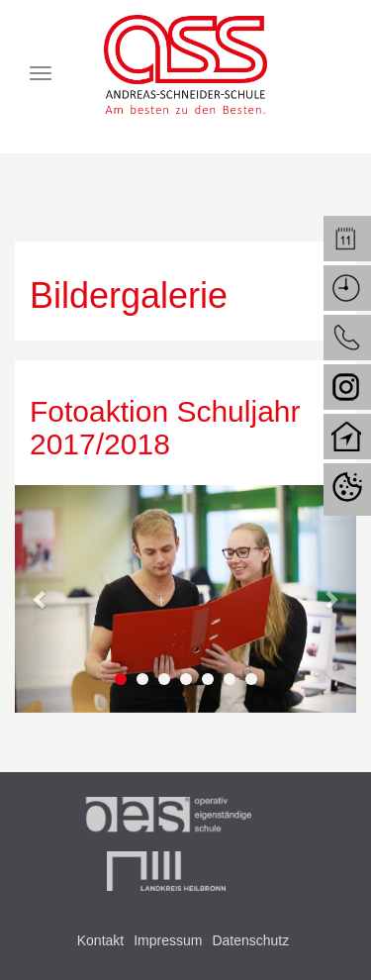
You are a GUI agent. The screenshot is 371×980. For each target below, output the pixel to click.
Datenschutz (250, 940)
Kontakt (100, 940)
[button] (41, 599)
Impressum (168, 940)
